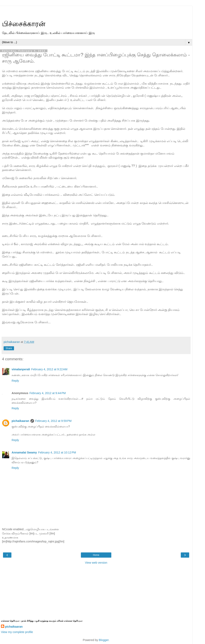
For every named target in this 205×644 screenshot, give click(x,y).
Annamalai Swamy (24, 452)
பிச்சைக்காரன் (24, 24)
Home (96, 555)
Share (9, 348)
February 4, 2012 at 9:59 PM (53, 421)
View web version (96, 563)
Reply (15, 381)
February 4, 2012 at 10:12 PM (57, 452)
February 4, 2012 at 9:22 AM (49, 369)
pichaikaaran (20, 421)
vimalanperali (21, 369)
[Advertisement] (96, 11)
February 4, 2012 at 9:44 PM (48, 393)
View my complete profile (17, 632)
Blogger (104, 640)
